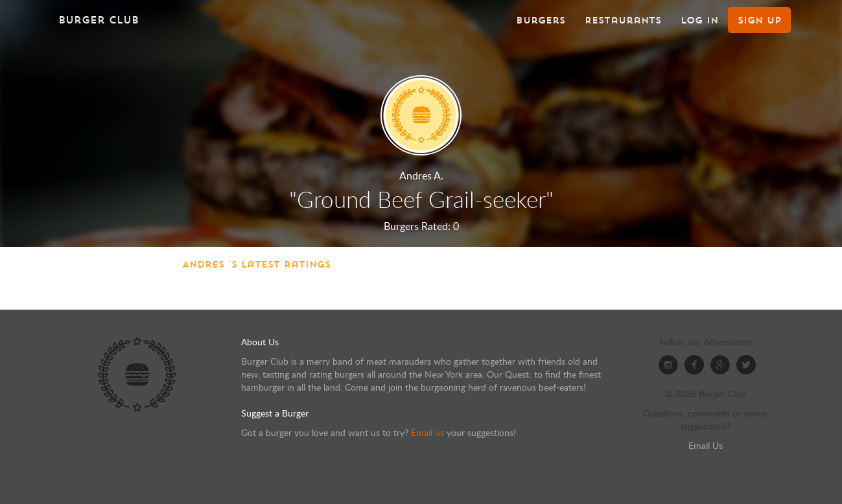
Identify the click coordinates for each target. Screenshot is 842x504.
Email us (427, 432)
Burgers (541, 20)
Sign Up (759, 20)
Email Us (706, 445)
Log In (699, 20)
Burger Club (99, 20)
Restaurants (623, 20)
